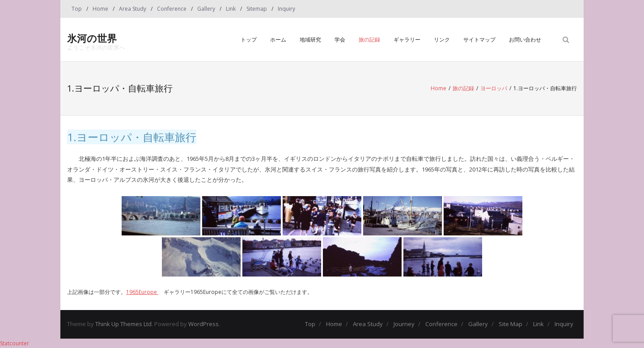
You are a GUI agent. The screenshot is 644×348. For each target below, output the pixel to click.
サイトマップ (479, 40)
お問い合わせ (525, 40)
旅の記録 (369, 40)
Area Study (133, 9)
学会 (340, 40)
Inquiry (286, 9)
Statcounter (15, 343)
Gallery (206, 9)
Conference (172, 9)
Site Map (511, 324)
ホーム (278, 40)
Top (77, 9)
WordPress (203, 324)
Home (100, 9)
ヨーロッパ (494, 88)
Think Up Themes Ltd (123, 324)
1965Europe (142, 292)
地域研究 (310, 40)
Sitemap (257, 9)
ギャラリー (407, 40)
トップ (249, 40)
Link (231, 9)
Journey (404, 324)
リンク (442, 40)
